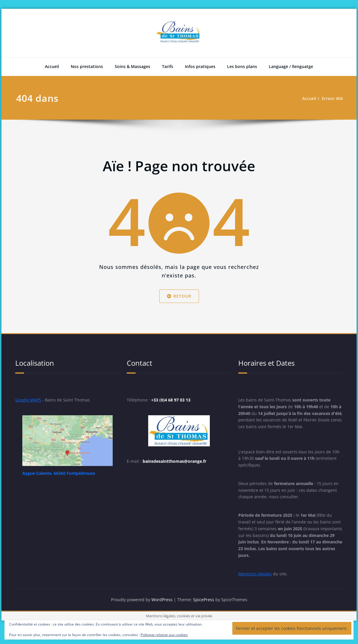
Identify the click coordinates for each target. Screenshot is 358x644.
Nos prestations (87, 66)
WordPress (162, 614)
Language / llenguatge (291, 66)
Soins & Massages (132, 66)
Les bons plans (242, 66)
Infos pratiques (200, 66)
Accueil (52, 66)
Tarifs (168, 66)
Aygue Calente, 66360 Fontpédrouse (62, 474)
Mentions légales (255, 588)
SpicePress (205, 614)
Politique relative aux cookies (164, 635)
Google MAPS (29, 400)
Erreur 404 (332, 99)
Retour (179, 296)
